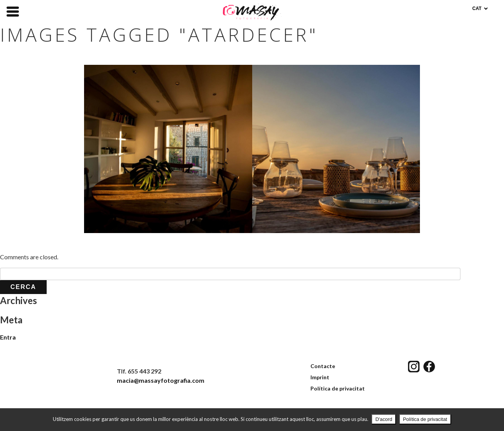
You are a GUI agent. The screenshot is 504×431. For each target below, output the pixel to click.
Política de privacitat (338, 388)
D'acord (384, 419)
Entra (8, 337)
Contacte (323, 366)
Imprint (320, 377)
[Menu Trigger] (13, 11)
